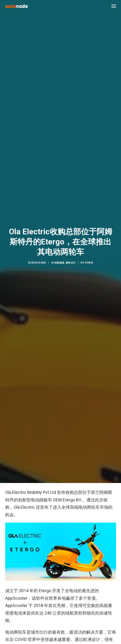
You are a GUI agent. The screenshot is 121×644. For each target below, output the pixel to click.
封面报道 (59, 253)
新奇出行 (71, 253)
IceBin (89, 253)
